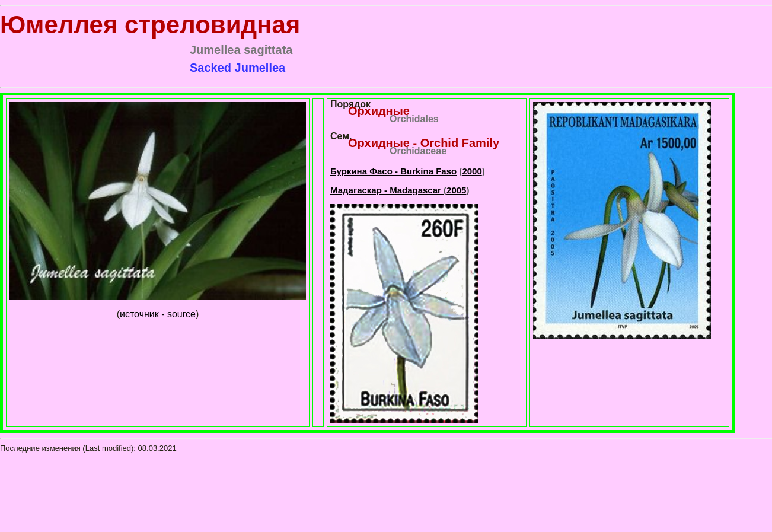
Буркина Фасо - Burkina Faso (393, 171)
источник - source (158, 314)
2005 (456, 190)
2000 (472, 171)
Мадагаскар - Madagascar (387, 190)
